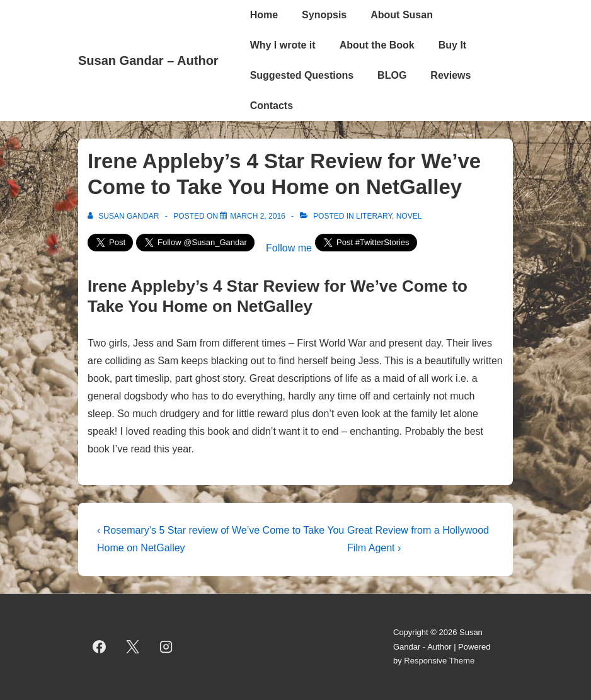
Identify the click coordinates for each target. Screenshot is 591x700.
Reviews (450, 75)
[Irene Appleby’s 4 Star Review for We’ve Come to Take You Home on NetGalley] (257, 216)
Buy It (452, 45)
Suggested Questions (302, 75)
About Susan (402, 15)
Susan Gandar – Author (148, 60)
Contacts (272, 106)
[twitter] (133, 647)
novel (409, 216)
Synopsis (324, 15)
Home (264, 15)
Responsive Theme (439, 661)
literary (374, 216)
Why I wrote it (283, 45)
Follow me (289, 248)
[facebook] (100, 647)
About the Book (377, 45)
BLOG (392, 75)
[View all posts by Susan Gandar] (124, 216)
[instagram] (166, 647)
